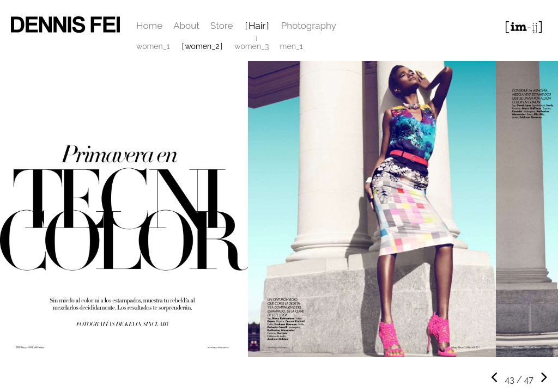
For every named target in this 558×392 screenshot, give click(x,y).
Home (149, 26)
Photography (309, 26)
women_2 (202, 46)
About (186, 26)
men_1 (292, 46)
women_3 (251, 46)
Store (222, 26)
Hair (257, 26)
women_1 (153, 46)
